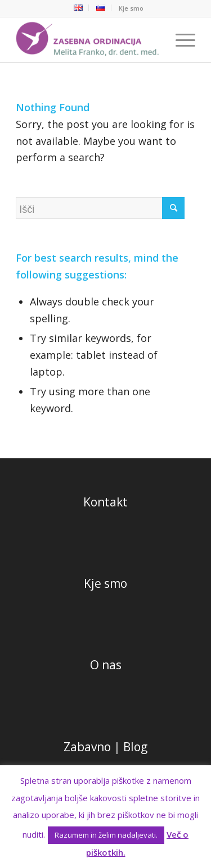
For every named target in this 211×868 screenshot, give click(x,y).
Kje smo (131, 8)
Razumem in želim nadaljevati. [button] (106, 835)
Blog (135, 747)
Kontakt (105, 502)
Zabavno (87, 747)
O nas (106, 665)
